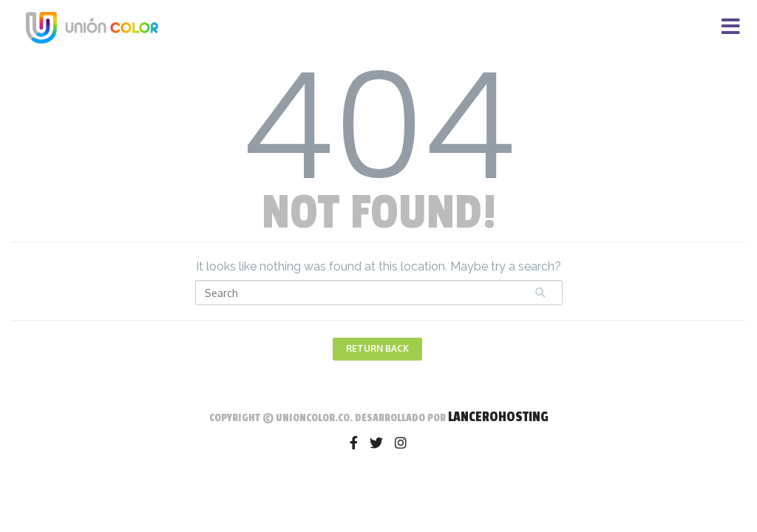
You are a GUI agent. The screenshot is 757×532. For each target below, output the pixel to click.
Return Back (377, 348)
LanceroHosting (498, 417)
